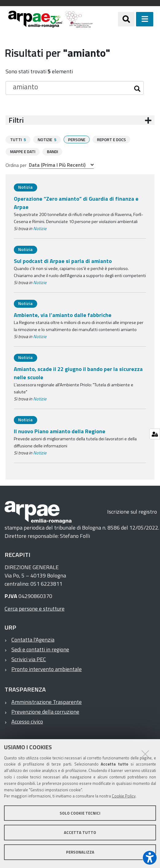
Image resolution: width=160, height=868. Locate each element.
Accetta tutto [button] (80, 832)
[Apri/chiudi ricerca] (126, 19)
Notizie (40, 228)
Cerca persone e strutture (35, 608)
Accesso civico (27, 721)
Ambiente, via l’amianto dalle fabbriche (63, 315)
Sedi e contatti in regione (40, 649)
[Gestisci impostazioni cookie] (155, 434)
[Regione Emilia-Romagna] (105, 19)
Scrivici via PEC (29, 659)
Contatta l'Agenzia (33, 639)
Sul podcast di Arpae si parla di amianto (63, 261)
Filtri (16, 120)
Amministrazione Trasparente (47, 702)
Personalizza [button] (80, 852)
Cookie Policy (124, 796)
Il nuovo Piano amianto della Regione (60, 431)
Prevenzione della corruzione (45, 711)
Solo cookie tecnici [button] (80, 813)
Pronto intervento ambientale (47, 669)
